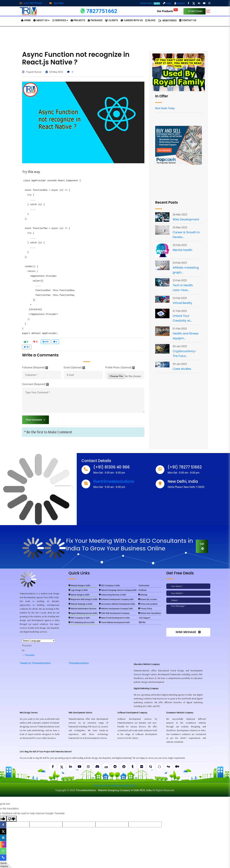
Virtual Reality (182, 303)
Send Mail (56, 3)
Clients (111, 20)
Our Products (167, 11)
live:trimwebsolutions (114, 481)
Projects (78, 20)
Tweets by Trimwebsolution (35, 663)
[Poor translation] (12, 819)
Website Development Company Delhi (116, 609)
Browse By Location (148, 599)
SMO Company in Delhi (79, 618)
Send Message (188, 632)
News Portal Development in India (114, 618)
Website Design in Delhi (79, 586)
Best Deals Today (165, 108)
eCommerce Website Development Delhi (117, 604)
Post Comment (36, 420)
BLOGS (150, 20)
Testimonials (144, 586)
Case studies (182, 369)
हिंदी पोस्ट (142, 622)
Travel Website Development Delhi (114, 622)
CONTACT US (188, 20)
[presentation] (188, 622)
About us (42, 20)
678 (46, 342)
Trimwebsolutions (79, 663)
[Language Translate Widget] (39, 641)
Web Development (186, 219)
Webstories (167, 21)
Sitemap (143, 595)
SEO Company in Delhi (109, 586)
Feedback (142, 590)
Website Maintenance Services (83, 609)
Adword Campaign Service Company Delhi (118, 590)
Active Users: (150, 3)
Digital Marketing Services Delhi (83, 613)
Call (202, 546)
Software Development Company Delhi (116, 599)
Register (180, 3)
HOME (26, 20)
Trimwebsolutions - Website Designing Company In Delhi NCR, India (114, 790)
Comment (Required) (35, 384)
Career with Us (132, 20)
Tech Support (144, 618)
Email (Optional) (74, 368)
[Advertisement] (115, 38)
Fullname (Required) (35, 368)
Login (167, 3)
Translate (28, 655)
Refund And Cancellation (150, 613)
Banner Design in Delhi (79, 595)
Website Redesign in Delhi (80, 604)
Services (60, 20)
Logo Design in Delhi (78, 590)
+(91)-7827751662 (31, 3)
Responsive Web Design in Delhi (83, 599)
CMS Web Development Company (114, 613)
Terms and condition (148, 604)
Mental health (182, 250)
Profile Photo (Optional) (120, 368)
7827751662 (195, 11)
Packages (95, 20)
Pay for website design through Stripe (115, 785)
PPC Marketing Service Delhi (82, 622)
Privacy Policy (145, 609)
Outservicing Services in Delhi (113, 595)
